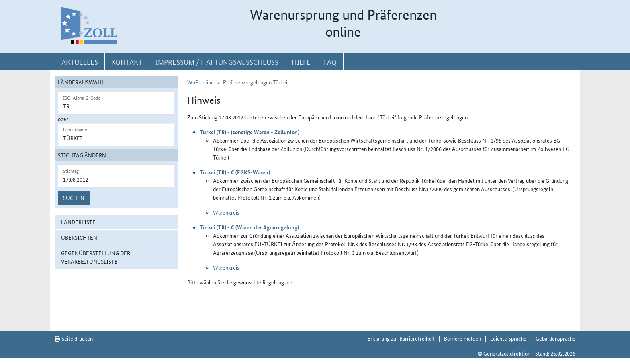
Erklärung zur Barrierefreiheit (401, 338)
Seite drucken (74, 338)
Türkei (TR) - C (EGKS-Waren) (235, 172)
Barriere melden (462, 338)
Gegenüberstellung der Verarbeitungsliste (96, 257)
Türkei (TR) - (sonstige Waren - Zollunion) (250, 132)
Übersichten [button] (79, 237)
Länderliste (78, 222)
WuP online (200, 82)
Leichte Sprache (508, 338)
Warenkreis (226, 212)
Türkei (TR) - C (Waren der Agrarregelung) (250, 227)
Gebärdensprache (555, 338)
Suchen (74, 198)
